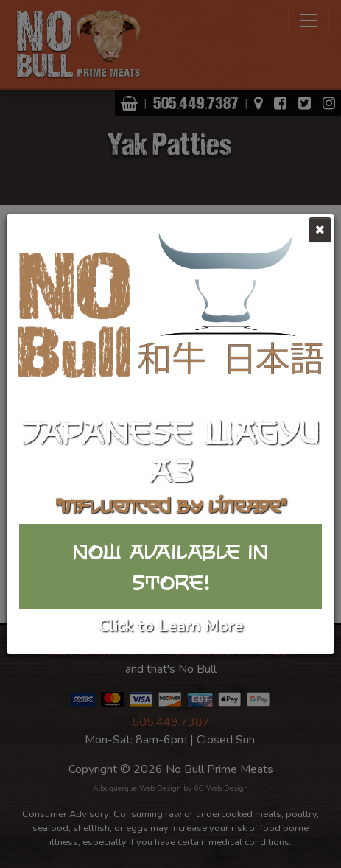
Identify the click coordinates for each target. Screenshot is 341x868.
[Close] (320, 230)
